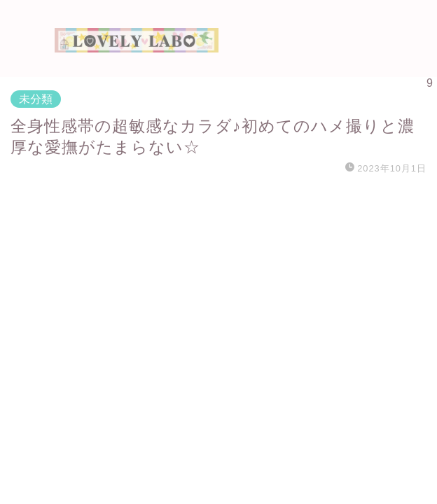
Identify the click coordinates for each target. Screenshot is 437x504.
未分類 (36, 99)
